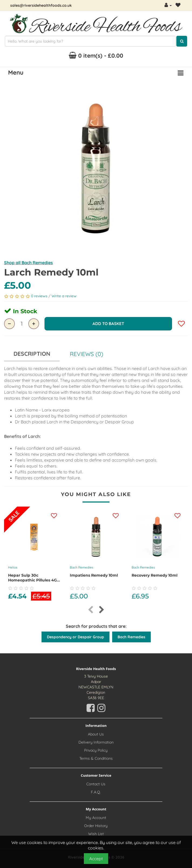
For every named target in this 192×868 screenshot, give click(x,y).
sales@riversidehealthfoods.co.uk (41, 5)
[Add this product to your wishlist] (54, 516)
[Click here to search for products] (182, 41)
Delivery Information (96, 742)
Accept (96, 859)
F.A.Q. (96, 792)
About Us (96, 734)
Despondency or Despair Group (76, 637)
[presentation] (90, 610)
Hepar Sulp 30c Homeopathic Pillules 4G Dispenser (32, 580)
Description (32, 354)
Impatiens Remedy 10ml (94, 575)
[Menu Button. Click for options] (181, 73)
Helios (13, 567)
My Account (96, 818)
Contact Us (96, 784)
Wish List (96, 834)
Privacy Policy (96, 750)
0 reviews (40, 296)
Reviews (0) (87, 354)
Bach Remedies (82, 567)
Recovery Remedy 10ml (155, 575)
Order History (96, 826)
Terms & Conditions (96, 758)
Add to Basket (108, 324)
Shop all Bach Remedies (28, 263)
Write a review (64, 296)
